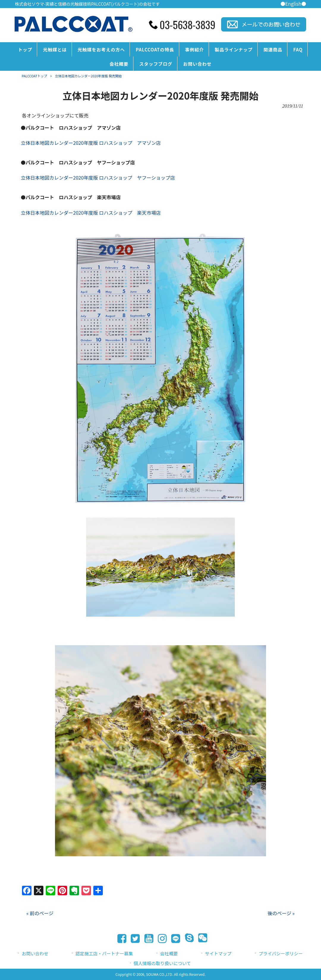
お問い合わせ (35, 953)
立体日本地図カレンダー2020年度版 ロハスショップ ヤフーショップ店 (98, 178)
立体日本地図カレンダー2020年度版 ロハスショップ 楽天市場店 (91, 213)
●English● (293, 4)
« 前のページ (40, 913)
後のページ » (281, 913)
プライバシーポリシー (281, 953)
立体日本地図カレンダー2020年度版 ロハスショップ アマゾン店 (91, 143)
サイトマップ (218, 953)
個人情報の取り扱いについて (162, 963)
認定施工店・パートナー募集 (104, 953)
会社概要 (169, 953)
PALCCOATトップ (34, 76)
